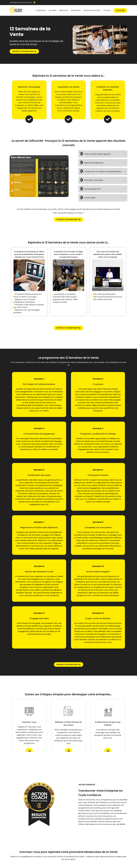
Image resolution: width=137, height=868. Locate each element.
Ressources (64, 10)
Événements (76, 10)
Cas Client (53, 10)
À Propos (107, 10)
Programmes (41, 10)
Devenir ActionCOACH (92, 10)
